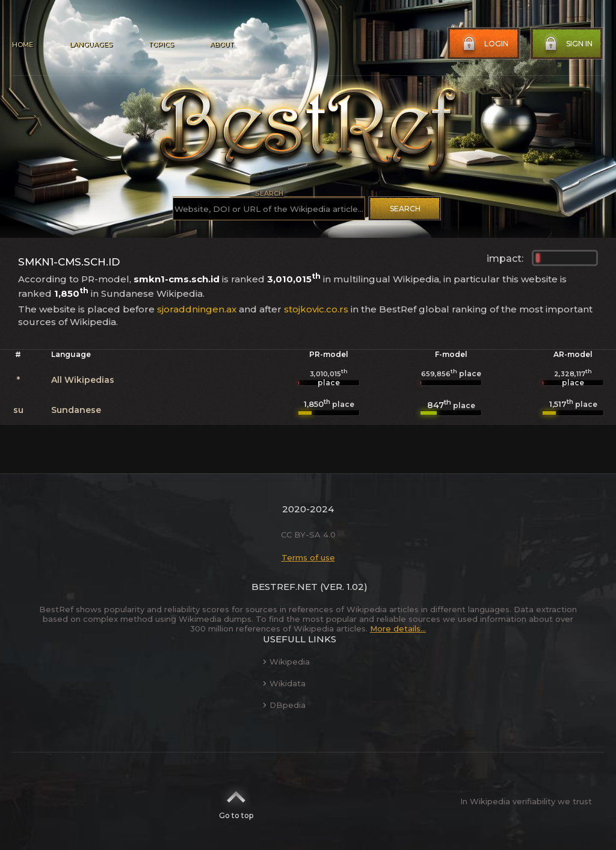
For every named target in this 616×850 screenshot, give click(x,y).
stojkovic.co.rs (316, 309)
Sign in (567, 44)
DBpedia (284, 705)
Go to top (236, 801)
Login (484, 44)
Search (405, 209)
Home (23, 45)
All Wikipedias (83, 380)
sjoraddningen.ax (197, 309)
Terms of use (308, 557)
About (221, 45)
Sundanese (76, 410)
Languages (91, 45)
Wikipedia (286, 662)
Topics (161, 45)
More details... (398, 628)
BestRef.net (285, 587)
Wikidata (284, 683)
